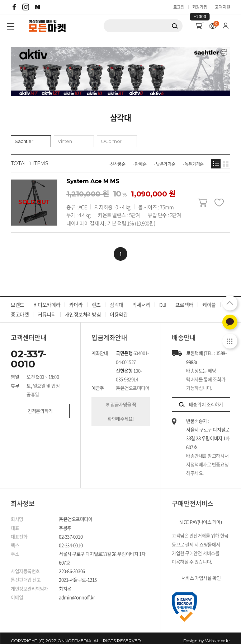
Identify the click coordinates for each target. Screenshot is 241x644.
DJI (163, 300)
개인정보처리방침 (82, 309)
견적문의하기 (39, 406)
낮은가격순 (166, 166)
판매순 (141, 166)
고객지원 (222, 7)
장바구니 (202, 204)
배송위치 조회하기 (201, 399)
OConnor (112, 142)
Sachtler (24, 142)
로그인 (176, 7)
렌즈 (96, 300)
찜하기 (219, 204)
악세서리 (141, 300)
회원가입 (198, 7)
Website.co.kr (217, 636)
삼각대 (117, 300)
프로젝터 (184, 300)
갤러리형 (225, 165)
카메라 (76, 300)
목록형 (216, 165)
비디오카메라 (47, 300)
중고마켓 (20, 309)
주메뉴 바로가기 (0, 0)
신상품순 (118, 166)
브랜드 (18, 300)
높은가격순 (194, 166)
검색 (175, 29)
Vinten (65, 142)
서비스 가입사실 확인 (200, 573)
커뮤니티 (47, 309)
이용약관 (119, 309)
